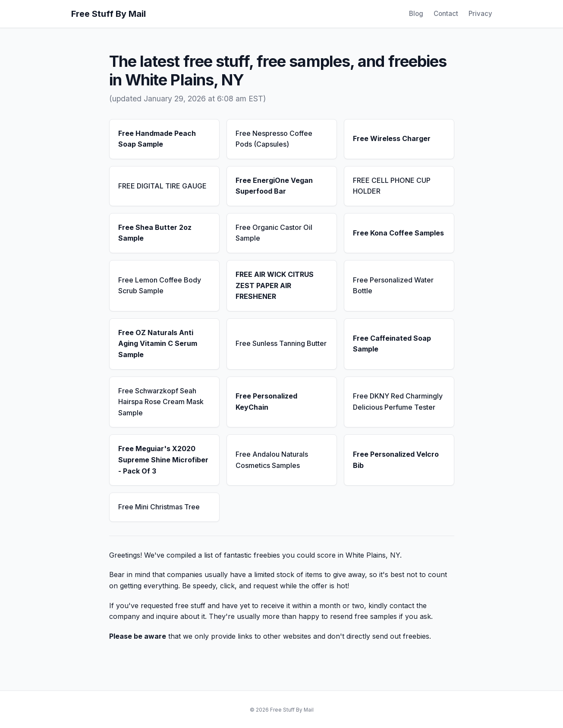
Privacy (480, 14)
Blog (416, 14)
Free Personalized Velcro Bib (396, 460)
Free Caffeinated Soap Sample (392, 344)
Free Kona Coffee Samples (398, 233)
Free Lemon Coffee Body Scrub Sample (160, 286)
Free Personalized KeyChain (266, 402)
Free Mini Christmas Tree (159, 507)
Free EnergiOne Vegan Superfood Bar (274, 186)
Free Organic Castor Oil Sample (274, 233)
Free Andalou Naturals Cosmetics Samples (272, 460)
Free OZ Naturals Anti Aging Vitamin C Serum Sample (158, 344)
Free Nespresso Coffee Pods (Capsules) (274, 139)
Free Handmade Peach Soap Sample (157, 139)
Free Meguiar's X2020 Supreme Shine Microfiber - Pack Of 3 (163, 460)
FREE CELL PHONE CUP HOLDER (392, 186)
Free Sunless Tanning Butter (281, 343)
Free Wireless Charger (392, 138)
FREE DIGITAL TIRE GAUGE (162, 186)
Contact (446, 14)
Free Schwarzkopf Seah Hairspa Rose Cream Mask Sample (161, 402)
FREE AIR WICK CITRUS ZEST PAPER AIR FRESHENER (275, 285)
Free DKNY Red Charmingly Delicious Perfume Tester (398, 402)
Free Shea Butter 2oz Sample (155, 233)
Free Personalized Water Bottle (393, 286)
